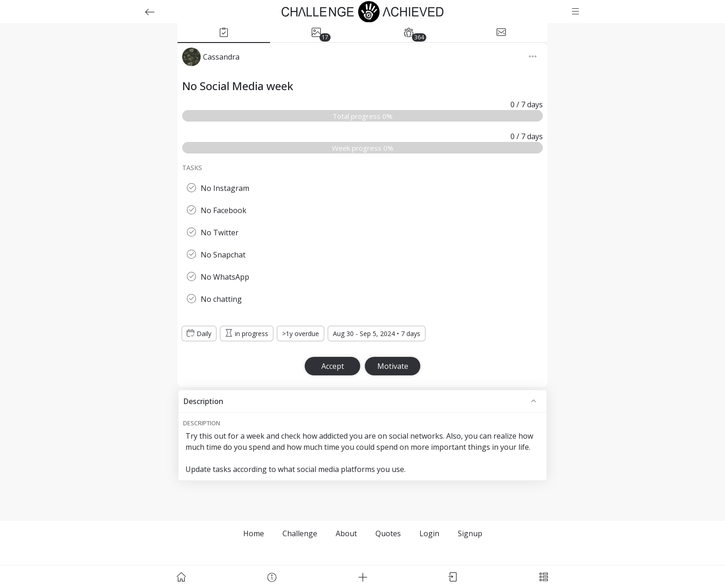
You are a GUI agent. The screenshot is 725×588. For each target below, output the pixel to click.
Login (429, 533)
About (346, 533)
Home (254, 533)
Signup (470, 533)
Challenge (300, 533)
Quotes (388, 533)
